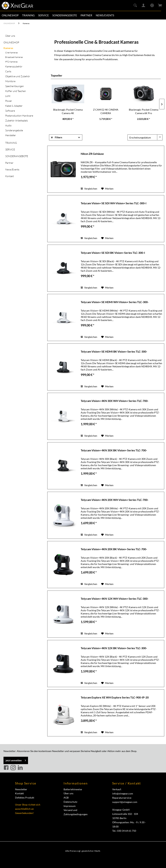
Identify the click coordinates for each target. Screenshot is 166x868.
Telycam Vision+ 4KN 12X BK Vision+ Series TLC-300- (114, 648)
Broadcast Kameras (14, 57)
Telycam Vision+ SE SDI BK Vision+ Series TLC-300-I (113, 253)
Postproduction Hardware (19, 116)
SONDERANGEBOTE (17, 156)
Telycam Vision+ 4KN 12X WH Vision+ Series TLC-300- (115, 599)
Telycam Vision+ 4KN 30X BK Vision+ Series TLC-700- (114, 450)
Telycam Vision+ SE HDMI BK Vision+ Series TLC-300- (114, 351)
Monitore (10, 81)
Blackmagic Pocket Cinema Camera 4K (68, 111)
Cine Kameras (11, 53)
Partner (9, 163)
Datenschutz (70, 802)
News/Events (12, 169)
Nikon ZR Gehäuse (92, 154)
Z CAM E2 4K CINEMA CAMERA (106, 111)
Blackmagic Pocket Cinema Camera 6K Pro (144, 111)
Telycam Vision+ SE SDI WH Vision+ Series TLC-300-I (114, 203)
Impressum (70, 806)
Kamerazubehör (14, 66)
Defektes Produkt (25, 798)
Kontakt (10, 176)
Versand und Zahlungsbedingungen (76, 812)
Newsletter (21, 789)
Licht (8, 96)
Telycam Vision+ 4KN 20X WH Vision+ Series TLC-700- (115, 500)
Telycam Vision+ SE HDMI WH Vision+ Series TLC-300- (115, 302)
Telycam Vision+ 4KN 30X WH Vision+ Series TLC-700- (115, 401)
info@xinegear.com (123, 794)
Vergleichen (89, 189)
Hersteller (11, 135)
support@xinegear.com (125, 802)
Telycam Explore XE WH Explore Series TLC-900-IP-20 (115, 697)
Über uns (10, 36)
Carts (8, 71)
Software (10, 111)
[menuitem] (10, 15)
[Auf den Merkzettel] (107, 189)
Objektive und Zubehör (18, 76)
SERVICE (10, 149)
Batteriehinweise (73, 789)
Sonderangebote (14, 130)
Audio (8, 125)
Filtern (57, 137)
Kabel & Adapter (14, 106)
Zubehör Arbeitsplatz (17, 120)
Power (9, 101)
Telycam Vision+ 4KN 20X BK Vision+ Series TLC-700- (114, 549)
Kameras (8, 48)
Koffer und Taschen (16, 91)
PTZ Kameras (11, 62)
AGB (66, 798)
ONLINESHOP (11, 42)
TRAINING (11, 143)
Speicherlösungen (15, 86)
